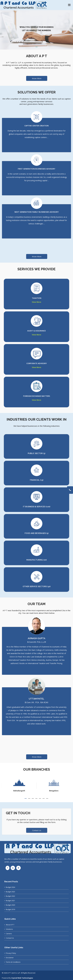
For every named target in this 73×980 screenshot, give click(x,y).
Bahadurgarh (54, 791)
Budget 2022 (10, 896)
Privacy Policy (11, 953)
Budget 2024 (10, 887)
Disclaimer (10, 958)
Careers (9, 934)
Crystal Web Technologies (22, 978)
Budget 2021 (10, 901)
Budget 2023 (10, 892)
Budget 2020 (10, 905)
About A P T (10, 925)
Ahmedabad (19, 791)
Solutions (9, 929)
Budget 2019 (10, 909)
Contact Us (10, 938)
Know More (37, 78)
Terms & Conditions (13, 962)
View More (36, 302)
